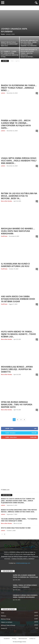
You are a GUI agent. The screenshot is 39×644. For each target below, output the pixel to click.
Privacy (14, 639)
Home (12, 61)
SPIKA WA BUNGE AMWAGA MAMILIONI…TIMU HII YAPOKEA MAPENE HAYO (17, 405)
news (3, 613)
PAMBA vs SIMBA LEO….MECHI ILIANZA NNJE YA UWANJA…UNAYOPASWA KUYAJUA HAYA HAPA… (16, 124)
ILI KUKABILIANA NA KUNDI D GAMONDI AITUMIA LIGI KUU (15, 265)
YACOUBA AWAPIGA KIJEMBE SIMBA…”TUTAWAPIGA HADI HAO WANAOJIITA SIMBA (19, 520)
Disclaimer (7, 639)
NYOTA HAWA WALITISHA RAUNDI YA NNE (16, 528)
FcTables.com (5, 490)
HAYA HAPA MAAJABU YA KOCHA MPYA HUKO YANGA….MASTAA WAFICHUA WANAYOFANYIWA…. (29, 53)
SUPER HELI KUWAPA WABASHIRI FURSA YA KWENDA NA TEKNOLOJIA (25, 576)
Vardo (3, 34)
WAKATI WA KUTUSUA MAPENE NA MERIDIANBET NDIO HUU (10, 44)
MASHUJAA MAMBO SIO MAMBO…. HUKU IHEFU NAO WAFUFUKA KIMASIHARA (18, 231)
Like (35, 428)
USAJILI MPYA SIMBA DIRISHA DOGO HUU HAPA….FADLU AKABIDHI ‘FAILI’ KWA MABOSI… (19, 161)
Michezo (4, 616)
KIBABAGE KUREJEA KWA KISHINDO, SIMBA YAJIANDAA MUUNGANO (25, 596)
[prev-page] (2, 534)
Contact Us (32, 639)
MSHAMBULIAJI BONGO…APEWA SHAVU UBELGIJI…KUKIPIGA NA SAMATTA (17, 369)
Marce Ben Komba (6, 201)
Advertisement (23, 639)
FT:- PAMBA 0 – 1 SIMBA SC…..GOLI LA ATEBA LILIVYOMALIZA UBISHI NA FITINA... (10, 54)
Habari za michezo (7, 622)
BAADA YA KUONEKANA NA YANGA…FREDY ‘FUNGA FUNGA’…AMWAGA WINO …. (19, 88)
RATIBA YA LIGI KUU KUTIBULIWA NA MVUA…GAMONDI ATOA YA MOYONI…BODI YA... (19, 196)
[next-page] (5, 534)
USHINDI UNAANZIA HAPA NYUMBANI (14, 30)
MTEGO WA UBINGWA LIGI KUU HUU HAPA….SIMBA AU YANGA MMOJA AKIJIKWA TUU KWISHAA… (29, 43)
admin (3, 93)
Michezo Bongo (6, 619)
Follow (34, 433)
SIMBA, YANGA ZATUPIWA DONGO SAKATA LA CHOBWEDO (25, 586)
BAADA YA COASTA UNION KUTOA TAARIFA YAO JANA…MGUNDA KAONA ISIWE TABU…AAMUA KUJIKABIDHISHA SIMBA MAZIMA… (18, 501)
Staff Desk (4, 236)
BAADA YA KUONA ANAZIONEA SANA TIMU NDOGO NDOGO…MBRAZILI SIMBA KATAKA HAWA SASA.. (19, 511)
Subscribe (33, 437)
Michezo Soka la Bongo (8, 625)
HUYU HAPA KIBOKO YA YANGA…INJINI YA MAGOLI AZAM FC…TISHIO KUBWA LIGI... (18, 334)
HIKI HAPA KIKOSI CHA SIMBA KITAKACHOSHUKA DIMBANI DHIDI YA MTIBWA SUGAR (18, 299)
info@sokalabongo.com (23, 563)
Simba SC (4, 628)
